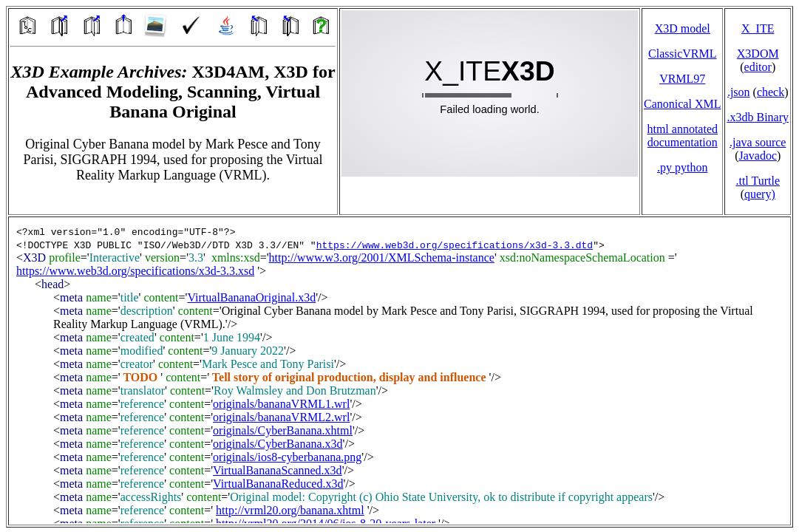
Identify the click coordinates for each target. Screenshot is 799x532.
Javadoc (758, 156)
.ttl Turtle (758, 181)
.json (739, 92)
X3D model (683, 28)
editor (758, 67)
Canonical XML (682, 104)
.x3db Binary (758, 117)
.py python (682, 167)
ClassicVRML (682, 54)
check (771, 92)
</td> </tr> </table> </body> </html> (399, 371)
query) (760, 194)
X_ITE (758, 28)
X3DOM (758, 54)
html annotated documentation (682, 136)
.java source (758, 142)
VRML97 (682, 79)
